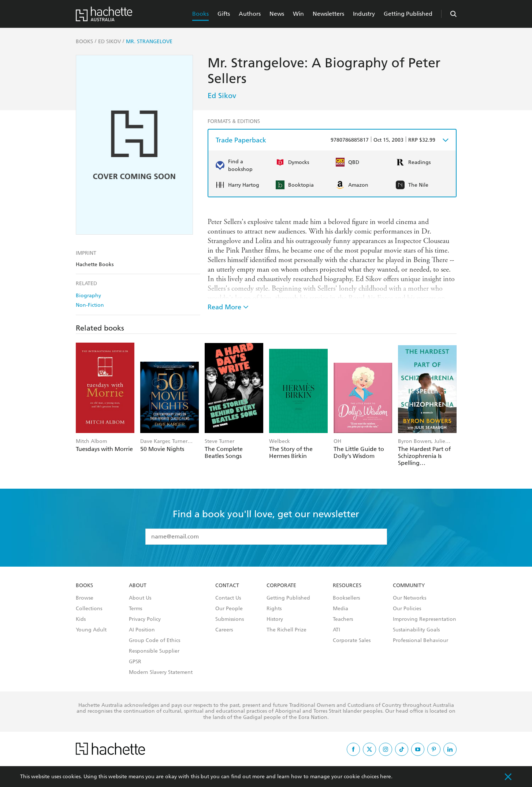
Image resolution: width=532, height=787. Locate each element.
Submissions (230, 619)
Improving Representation (425, 619)
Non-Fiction (90, 305)
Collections (89, 609)
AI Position (142, 630)
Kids (81, 619)
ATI (336, 630)
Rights (274, 609)
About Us (140, 598)
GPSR (135, 662)
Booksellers (346, 598)
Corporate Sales (352, 641)
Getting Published (408, 14)
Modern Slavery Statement (161, 672)
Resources (347, 586)
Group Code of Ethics (155, 641)
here (386, 777)
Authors (250, 14)
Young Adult (91, 630)
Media (341, 609)
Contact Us (228, 598)
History (275, 619)
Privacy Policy (145, 619)
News (277, 14)
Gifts (224, 14)
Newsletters (328, 14)
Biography (88, 296)
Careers (224, 630)
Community (409, 586)
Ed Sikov (222, 96)
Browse (85, 598)
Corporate (281, 586)
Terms (135, 609)
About (138, 586)
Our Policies (407, 609)
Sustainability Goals (416, 630)
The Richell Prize (287, 630)
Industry (364, 14)
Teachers (343, 619)
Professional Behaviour (421, 641)
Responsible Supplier (154, 651)
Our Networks (410, 598)
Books (200, 14)
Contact (227, 586)
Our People (229, 609)
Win (298, 14)
